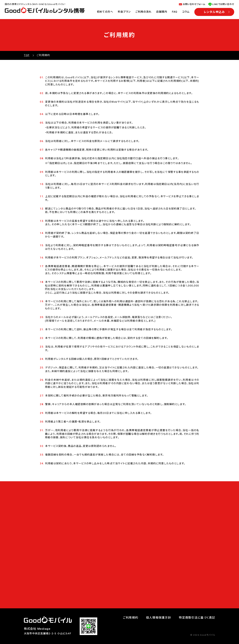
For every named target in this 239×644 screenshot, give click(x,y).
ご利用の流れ (143, 12)
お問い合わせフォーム (194, 4)
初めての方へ (105, 12)
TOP (27, 55)
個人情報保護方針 (159, 618)
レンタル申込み (214, 12)
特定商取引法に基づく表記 (197, 618)
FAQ (175, 12)
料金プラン (124, 12)
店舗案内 (162, 12)
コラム (186, 12)
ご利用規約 (131, 618)
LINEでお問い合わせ (223, 4)
